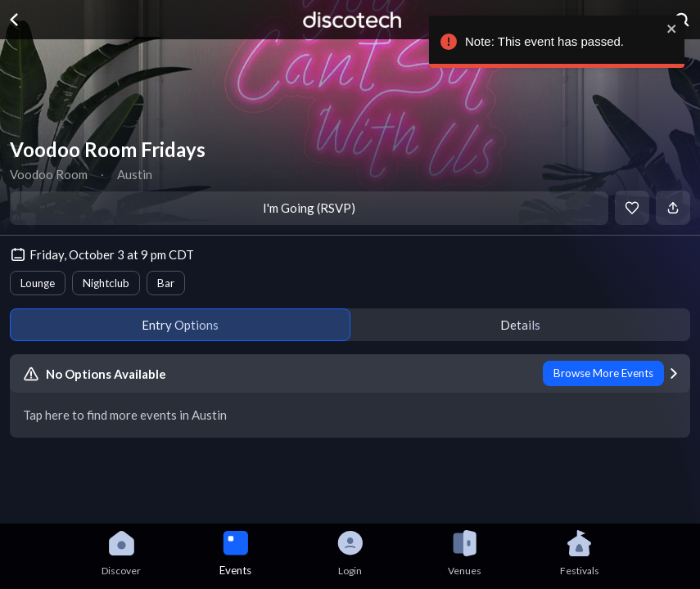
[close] (669, 29)
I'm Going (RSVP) (309, 208)
